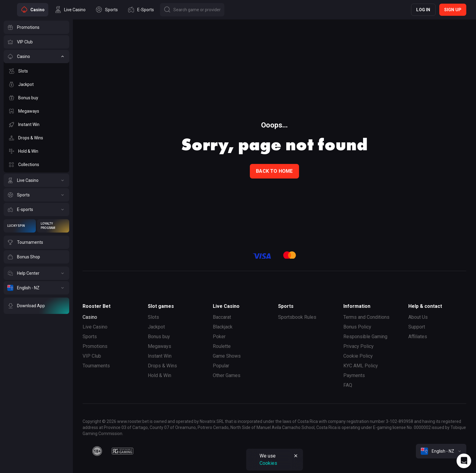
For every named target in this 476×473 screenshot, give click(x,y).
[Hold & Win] (36, 151)
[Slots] (36, 71)
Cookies (268, 463)
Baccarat (222, 317)
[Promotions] (36, 27)
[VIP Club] (36, 42)
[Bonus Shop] (36, 257)
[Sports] (36, 195)
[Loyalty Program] (53, 226)
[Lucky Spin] (20, 226)
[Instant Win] (36, 124)
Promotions (95, 346)
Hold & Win (160, 375)
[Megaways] (36, 111)
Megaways (160, 346)
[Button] (192, 10)
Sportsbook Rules (297, 317)
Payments (354, 375)
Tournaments (96, 366)
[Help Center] (36, 273)
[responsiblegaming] (122, 451)
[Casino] (36, 56)
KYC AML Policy (361, 366)
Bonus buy (159, 337)
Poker (219, 337)
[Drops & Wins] (36, 138)
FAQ (348, 385)
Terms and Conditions (366, 317)
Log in (423, 10)
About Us (418, 317)
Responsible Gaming (365, 337)
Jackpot (156, 327)
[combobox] (441, 451)
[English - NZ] (36, 288)
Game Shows (227, 356)
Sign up (453, 10)
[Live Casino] (36, 180)
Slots (153, 317)
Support (417, 327)
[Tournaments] (36, 242)
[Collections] (36, 165)
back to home (274, 171)
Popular (221, 366)
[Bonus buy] (36, 98)
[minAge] (97, 451)
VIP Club (92, 356)
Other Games (227, 375)
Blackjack (223, 327)
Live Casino (95, 327)
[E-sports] (36, 209)
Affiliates (418, 337)
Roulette (222, 346)
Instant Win (160, 356)
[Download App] (36, 306)
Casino (90, 317)
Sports (90, 337)
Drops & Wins (162, 366)
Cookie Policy (358, 356)
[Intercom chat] (464, 461)
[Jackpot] (36, 84)
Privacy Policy (359, 346)
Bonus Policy (357, 327)
